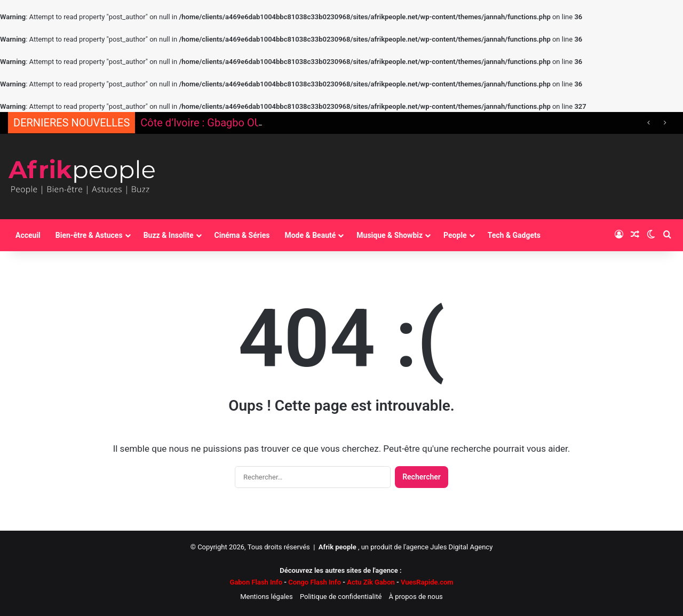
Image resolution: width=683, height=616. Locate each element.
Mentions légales (267, 597)
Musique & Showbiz (390, 235)
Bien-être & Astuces (89, 235)
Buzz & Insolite (169, 235)
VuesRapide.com (424, 582)
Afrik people (337, 547)
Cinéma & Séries (242, 235)
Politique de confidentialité (341, 597)
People (455, 235)
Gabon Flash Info (256, 582)
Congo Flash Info (315, 582)
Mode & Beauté (310, 235)
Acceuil (28, 235)
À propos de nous (416, 597)
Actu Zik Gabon (371, 582)
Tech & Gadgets (514, 235)
